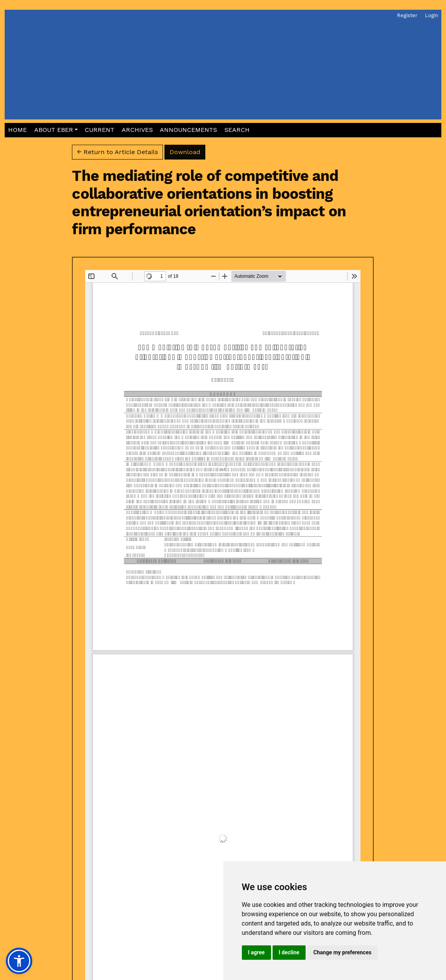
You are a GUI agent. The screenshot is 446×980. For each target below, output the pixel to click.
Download (187, 151)
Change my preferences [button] (342, 952)
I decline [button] (289, 952)
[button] (56, 130)
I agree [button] (256, 952)
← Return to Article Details (117, 152)
